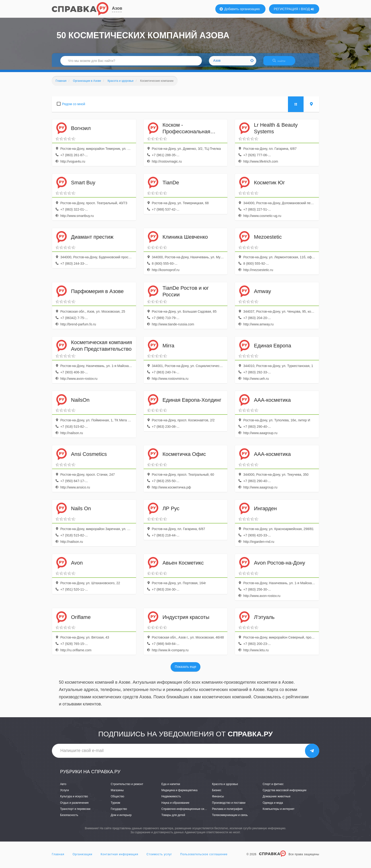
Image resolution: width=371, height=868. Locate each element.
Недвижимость (171, 799)
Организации (83, 857)
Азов (117, 8)
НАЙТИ (281, 63)
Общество (117, 799)
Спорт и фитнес (273, 787)
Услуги (64, 793)
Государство (119, 812)
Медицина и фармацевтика (179, 793)
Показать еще (185, 670)
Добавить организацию (240, 9)
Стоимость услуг (159, 857)
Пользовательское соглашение (204, 857)
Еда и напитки (171, 787)
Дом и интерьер (121, 818)
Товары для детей (173, 818)
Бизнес (217, 793)
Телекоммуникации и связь (230, 818)
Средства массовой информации (285, 793)
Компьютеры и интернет (279, 812)
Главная (58, 857)
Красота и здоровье (225, 787)
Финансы (218, 799)
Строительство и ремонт (127, 787)
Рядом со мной (74, 107)
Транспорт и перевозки (75, 812)
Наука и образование (175, 806)
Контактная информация (119, 857)
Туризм (115, 806)
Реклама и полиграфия (227, 812)
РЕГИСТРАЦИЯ (286, 9)
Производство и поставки (229, 806)
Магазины (117, 793)
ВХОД (307, 9)
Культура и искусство (74, 799)
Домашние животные (277, 799)
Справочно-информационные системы (187, 812)
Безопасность (69, 818)
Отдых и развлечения (74, 806)
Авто (63, 787)
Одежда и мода (273, 806)
